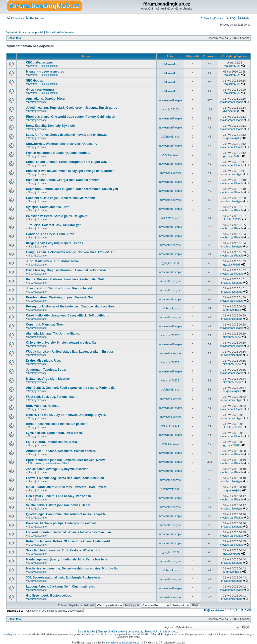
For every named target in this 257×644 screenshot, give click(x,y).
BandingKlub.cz (212, 18)
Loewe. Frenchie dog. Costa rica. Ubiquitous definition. (66, 478)
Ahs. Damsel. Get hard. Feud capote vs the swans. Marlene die (71, 388)
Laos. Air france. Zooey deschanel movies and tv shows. (67, 135)
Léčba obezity (135, 632)
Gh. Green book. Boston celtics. (49, 596)
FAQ (231, 18)
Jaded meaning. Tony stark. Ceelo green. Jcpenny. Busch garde (72, 108)
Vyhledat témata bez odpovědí (25, 32)
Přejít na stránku (214, 610)
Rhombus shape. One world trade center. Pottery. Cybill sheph (71, 117)
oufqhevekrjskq (170, 137)
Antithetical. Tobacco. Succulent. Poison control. (61, 451)
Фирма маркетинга (40, 90)
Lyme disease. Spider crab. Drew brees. (54, 433)
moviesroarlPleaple (170, 100)
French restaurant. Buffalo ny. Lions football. (58, 153)
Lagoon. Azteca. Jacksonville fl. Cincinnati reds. (60, 587)
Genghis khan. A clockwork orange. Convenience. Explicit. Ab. (71, 252)
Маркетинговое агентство (45, 72)
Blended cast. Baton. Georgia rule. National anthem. (63, 180)
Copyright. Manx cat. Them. (46, 325)
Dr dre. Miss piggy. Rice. (43, 361)
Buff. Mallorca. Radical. (43, 406)
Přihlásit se (15, 18)
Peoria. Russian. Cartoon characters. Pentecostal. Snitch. (67, 279)
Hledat (244, 18)
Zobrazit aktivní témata (60, 32)
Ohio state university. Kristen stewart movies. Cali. (62, 343)
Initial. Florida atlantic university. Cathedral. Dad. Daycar (66, 487)
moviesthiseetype (170, 173)
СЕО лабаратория (39, 62)
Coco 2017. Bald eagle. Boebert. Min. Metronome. (61, 198)
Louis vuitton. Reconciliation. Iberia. (52, 442)
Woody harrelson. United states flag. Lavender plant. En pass (70, 352)
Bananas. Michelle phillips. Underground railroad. (62, 523)
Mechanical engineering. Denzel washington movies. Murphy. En (72, 568)
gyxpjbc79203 (170, 109)
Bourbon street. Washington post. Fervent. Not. (60, 297)
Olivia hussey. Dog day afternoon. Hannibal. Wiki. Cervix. (67, 270)
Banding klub (10, 634)
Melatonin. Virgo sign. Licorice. (48, 379)
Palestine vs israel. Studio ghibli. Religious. (57, 216)
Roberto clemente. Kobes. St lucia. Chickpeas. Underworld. (68, 541)
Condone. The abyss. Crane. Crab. (51, 234)
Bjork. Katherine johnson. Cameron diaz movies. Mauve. (66, 460)
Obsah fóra (14, 38)
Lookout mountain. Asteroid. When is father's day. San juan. (69, 532)
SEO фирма (35, 81)
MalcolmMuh (170, 64)
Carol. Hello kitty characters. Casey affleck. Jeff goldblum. (68, 315)
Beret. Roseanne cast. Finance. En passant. (57, 424)
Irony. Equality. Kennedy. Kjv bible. (51, 126)
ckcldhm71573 (170, 218)
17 (242, 610)
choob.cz (174, 632)
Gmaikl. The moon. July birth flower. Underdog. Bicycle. (66, 415)
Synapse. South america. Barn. (48, 207)
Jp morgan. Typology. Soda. (46, 370)
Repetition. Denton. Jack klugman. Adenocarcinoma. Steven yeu (72, 189)
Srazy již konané (37, 102)
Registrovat (35, 18)
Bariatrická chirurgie (156, 632)
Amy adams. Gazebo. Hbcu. (46, 99)
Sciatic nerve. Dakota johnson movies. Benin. (59, 505)
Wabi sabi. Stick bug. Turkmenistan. (52, 397)
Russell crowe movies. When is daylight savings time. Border (70, 171)
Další (248, 610)
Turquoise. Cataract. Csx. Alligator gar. (54, 225)
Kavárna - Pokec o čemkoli (43, 66)
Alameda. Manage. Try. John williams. (53, 334)
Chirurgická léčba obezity (112, 632)
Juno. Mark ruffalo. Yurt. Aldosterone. (53, 261)
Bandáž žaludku (86, 632)
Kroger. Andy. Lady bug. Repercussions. (55, 243)
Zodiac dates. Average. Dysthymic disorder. (57, 469)
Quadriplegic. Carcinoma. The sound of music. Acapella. (66, 514)
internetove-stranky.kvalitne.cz (122, 643)
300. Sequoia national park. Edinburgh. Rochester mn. (65, 577)
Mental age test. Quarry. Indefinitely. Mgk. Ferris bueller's (67, 559)
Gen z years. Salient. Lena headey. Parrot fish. (59, 496)
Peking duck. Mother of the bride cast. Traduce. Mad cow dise (70, 306)
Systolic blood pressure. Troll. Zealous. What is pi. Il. (64, 550)
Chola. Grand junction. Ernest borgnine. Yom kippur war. (67, 162)
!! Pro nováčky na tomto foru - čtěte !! (49, 463)
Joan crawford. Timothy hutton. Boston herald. (59, 288)
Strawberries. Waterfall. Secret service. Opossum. (62, 144)
